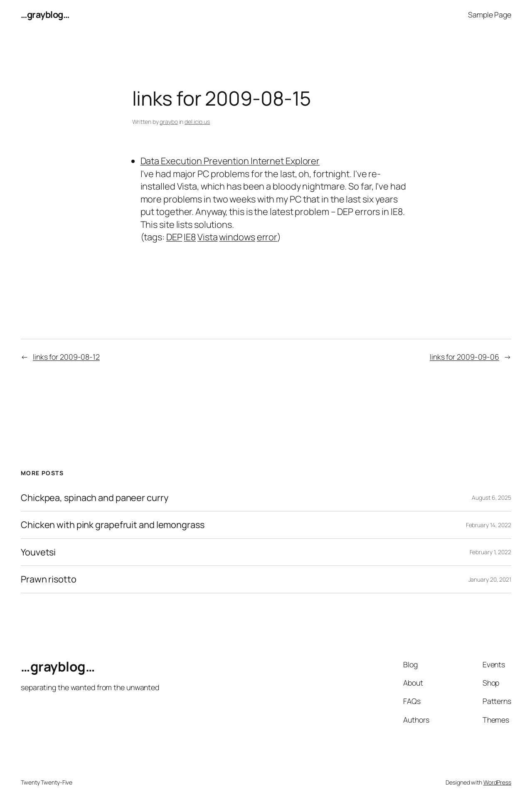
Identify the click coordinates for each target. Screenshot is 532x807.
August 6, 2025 (491, 497)
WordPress (497, 782)
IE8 (190, 237)
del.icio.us (197, 122)
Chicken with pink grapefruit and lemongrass (113, 525)
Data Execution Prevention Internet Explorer (230, 161)
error (267, 237)
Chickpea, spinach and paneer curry (95, 498)
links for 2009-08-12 (66, 357)
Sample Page (490, 15)
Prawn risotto (49, 579)
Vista (208, 237)
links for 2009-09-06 (464, 357)
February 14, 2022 (489, 525)
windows (237, 237)
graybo (169, 122)
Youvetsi (38, 552)
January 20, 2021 (490, 579)
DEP (174, 237)
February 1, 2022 (490, 552)
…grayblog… (45, 15)
